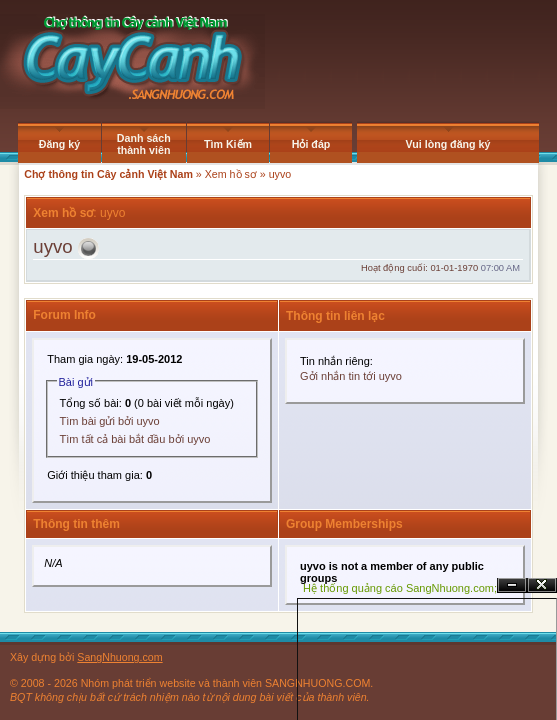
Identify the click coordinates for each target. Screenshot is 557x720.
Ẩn (512, 585)
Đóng (542, 585)
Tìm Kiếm (228, 144)
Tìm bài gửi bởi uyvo (110, 421)
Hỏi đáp (311, 144)
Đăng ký (59, 144)
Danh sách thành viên (144, 144)
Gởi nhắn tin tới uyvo (351, 376)
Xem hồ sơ (231, 174)
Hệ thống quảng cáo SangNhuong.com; (400, 588)
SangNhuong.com (119, 657)
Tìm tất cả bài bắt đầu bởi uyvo (135, 439)
